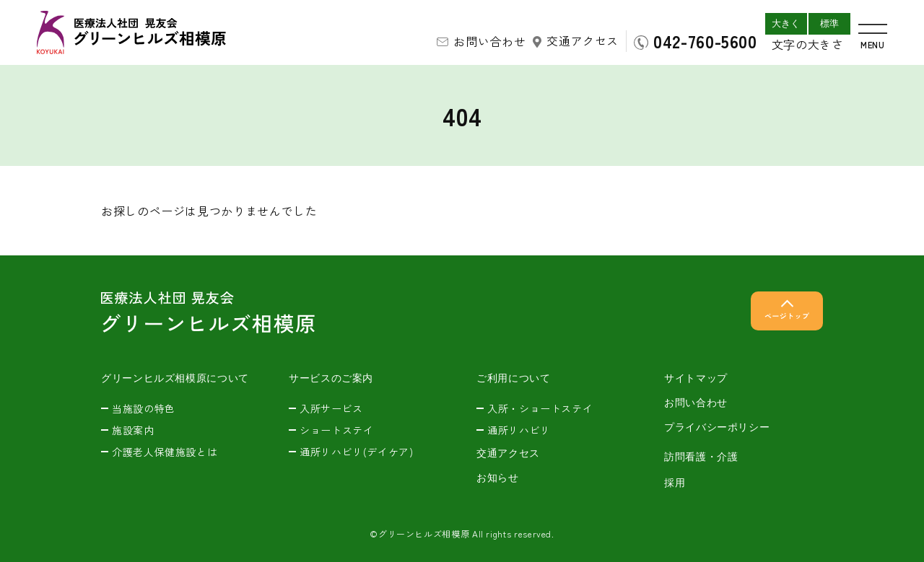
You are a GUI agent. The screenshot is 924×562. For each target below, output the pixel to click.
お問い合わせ (489, 41)
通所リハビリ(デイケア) (357, 452)
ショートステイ (336, 430)
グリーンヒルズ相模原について (175, 378)
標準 (829, 23)
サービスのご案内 (331, 378)
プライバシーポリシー (717, 427)
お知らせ (498, 478)
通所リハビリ (519, 430)
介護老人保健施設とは (165, 452)
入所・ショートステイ (540, 408)
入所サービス (331, 408)
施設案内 (133, 430)
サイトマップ (696, 378)
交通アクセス (583, 40)
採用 (675, 483)
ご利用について (513, 378)
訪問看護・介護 (701, 457)
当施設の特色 (144, 408)
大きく (786, 23)
